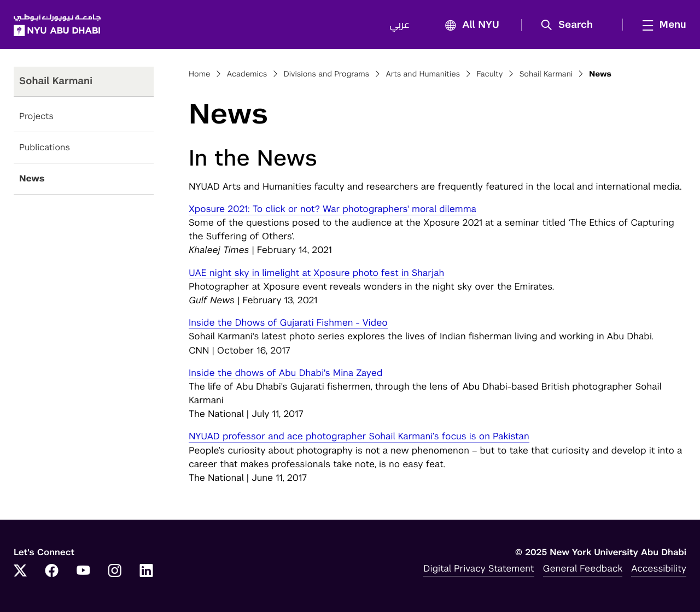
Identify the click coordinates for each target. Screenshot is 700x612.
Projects (36, 116)
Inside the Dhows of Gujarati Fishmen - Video (288, 322)
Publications (45, 147)
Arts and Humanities (423, 74)
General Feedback (583, 568)
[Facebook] (52, 572)
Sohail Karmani (546, 74)
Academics (247, 74)
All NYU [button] (469, 25)
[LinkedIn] (147, 572)
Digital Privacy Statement (479, 568)
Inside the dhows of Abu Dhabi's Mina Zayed (285, 373)
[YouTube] (83, 572)
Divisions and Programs (327, 74)
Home (200, 74)
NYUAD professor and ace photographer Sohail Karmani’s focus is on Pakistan (359, 436)
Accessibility (659, 568)
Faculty (489, 74)
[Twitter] (20, 572)
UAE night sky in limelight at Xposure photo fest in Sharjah (316, 273)
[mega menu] (661, 25)
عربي (399, 25)
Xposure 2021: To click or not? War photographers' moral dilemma (332, 209)
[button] (571, 25)
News (32, 178)
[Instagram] (115, 572)
